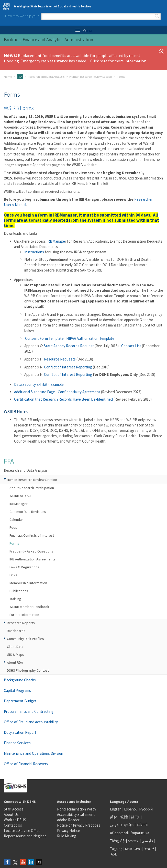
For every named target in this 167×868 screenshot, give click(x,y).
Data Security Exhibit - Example (39, 384)
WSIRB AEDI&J (20, 496)
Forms (14, 543)
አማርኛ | (134, 841)
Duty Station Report (20, 732)
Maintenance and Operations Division (34, 753)
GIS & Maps (15, 655)
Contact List (131, 346)
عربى (114, 825)
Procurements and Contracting (29, 711)
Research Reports (21, 623)
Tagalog (116, 849)
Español (130, 809)
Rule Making (67, 836)
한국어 (136, 817)
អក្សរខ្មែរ (127, 825)
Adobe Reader (68, 820)
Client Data (15, 647)
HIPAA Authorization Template (90, 338)
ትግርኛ (149, 849)
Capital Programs (17, 690)
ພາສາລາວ (133, 849)
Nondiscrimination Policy (77, 809)
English (116, 809)
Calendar (16, 520)
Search (157, 16)
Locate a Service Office (22, 831)
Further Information (24, 615)
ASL (114, 854)
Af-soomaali (119, 833)
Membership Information (28, 583)
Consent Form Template (45, 338)
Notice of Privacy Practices (79, 825)
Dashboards (16, 631)
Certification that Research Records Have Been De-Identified (64, 399)
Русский (146, 809)
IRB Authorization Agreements (32, 559)
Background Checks (20, 680)
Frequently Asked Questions (31, 551)
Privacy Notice (69, 831)
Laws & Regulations (24, 567)
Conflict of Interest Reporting (68, 367)
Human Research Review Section (91, 77)
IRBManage (56, 241)
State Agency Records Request (69, 346)
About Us (11, 814)
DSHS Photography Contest (28, 670)
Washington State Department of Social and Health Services (53, 6)
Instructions (35, 252)
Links (13, 575)
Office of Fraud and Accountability (31, 722)
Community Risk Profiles (25, 639)
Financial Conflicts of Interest (32, 535)
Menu (83, 30)
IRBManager (19, 504)
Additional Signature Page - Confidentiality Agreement (58, 392)
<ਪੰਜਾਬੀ (142, 825)
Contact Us (13, 825)
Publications (19, 591)
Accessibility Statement (76, 814)
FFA (20, 77)
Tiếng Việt (118, 841)
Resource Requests (60, 359)
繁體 (124, 817)
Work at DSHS (15, 820)
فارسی (147, 841)
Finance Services (17, 743)
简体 (114, 817)
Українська (140, 833)
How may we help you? (22, 16)
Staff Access (14, 809)
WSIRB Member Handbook (29, 607)
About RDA (15, 662)
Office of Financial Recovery (26, 764)
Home (8, 77)
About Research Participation (32, 488)
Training (15, 599)
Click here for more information (118, 61)
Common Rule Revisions (28, 512)
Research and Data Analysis (46, 77)
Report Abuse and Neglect (25, 836)
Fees (13, 527)
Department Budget (20, 701)
